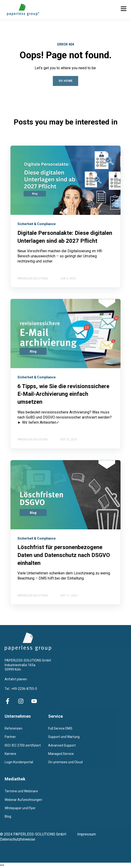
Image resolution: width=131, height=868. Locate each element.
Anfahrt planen (16, 679)
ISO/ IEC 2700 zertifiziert (23, 745)
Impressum (90, 834)
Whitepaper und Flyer (20, 808)
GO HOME (66, 81)
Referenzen (13, 728)
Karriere (10, 754)
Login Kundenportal (19, 762)
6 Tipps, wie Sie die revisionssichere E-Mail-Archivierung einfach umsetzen (63, 394)
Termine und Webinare (21, 791)
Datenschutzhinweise (18, 839)
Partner (10, 737)
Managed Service (61, 754)
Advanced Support (62, 745)
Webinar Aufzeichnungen (23, 800)
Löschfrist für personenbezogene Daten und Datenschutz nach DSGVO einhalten (64, 555)
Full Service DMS (60, 728)
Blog (8, 816)
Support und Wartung (64, 737)
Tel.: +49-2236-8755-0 (21, 689)
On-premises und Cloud (65, 762)
